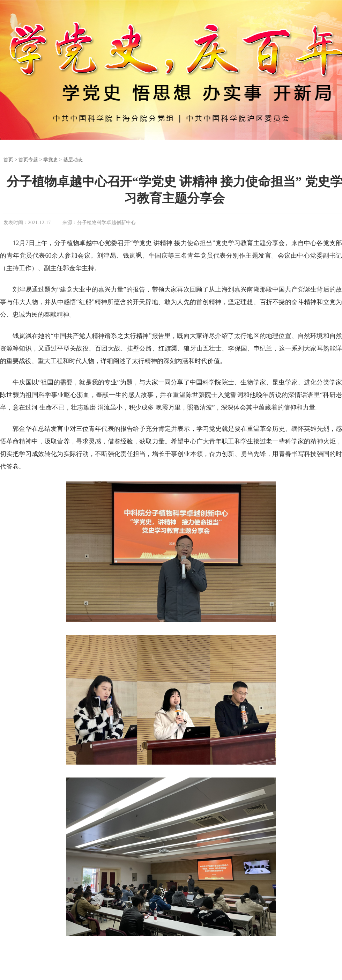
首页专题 (28, 160)
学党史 (51, 160)
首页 (8, 160)
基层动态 (73, 160)
